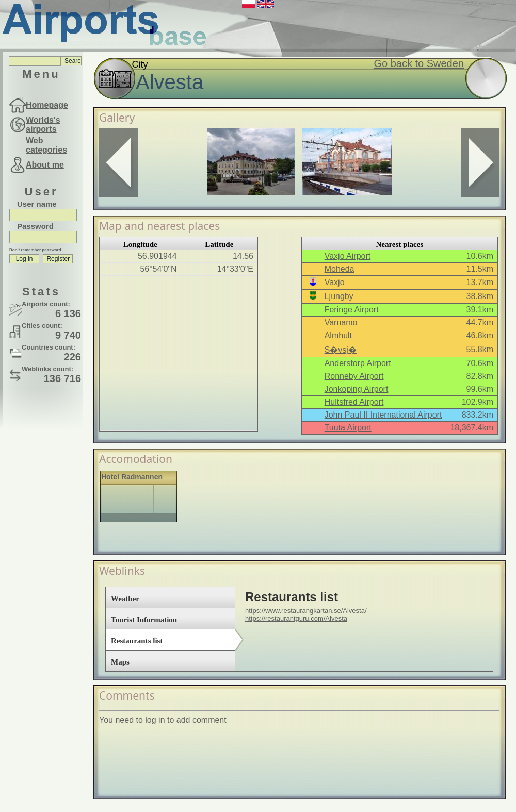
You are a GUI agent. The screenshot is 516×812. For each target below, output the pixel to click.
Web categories (46, 145)
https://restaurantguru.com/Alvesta (296, 618)
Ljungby (339, 296)
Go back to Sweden (419, 63)
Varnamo (341, 322)
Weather (125, 599)
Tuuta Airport (348, 428)
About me (45, 165)
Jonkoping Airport (357, 389)
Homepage (47, 105)
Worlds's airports (43, 125)
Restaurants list (137, 641)
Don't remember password (35, 250)
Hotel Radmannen (132, 477)
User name (37, 204)
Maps (120, 662)
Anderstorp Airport (358, 363)
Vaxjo (335, 282)
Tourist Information (144, 620)
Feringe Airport (352, 310)
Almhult (338, 335)
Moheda (340, 269)
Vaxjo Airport (348, 256)
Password (35, 226)
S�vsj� (341, 350)
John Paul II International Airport (383, 415)
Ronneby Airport (354, 376)
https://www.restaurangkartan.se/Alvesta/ (306, 611)
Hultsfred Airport (354, 402)
